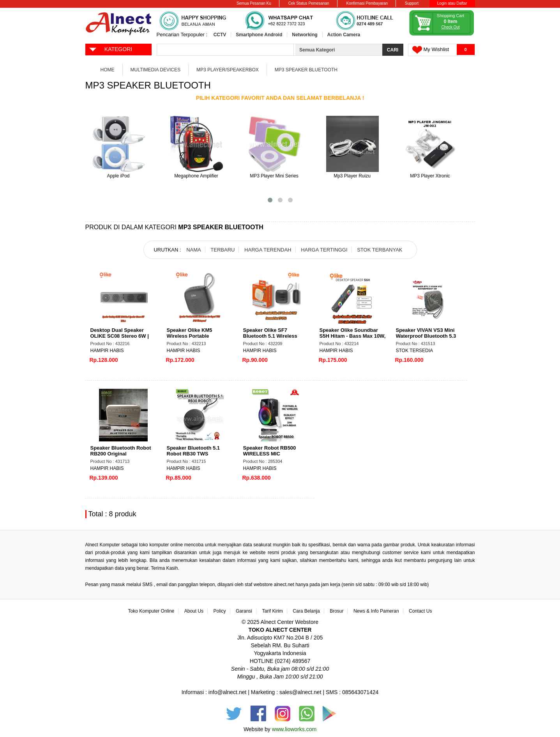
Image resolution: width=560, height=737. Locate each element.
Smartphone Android (259, 35)
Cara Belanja (306, 611)
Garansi (244, 611)
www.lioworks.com (294, 729)
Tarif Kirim (273, 611)
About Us (194, 611)
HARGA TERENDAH (268, 250)
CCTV (220, 35)
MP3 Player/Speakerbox (228, 70)
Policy (220, 611)
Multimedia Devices (155, 70)
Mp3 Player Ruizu (352, 176)
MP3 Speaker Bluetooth (306, 70)
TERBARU (223, 250)
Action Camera (344, 35)
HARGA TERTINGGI (324, 250)
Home (108, 70)
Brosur (337, 611)
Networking (305, 35)
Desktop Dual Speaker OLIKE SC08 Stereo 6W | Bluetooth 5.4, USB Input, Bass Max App (121, 339)
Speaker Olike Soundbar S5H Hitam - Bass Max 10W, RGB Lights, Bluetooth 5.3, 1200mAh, (353, 339)
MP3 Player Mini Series (274, 176)
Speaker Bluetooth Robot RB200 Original (121, 451)
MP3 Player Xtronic (430, 176)
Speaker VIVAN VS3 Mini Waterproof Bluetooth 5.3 (426, 333)
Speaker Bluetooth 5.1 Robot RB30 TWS (193, 451)
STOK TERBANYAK (380, 250)
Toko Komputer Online (151, 611)
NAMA (194, 250)
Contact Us (420, 611)
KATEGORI (110, 49)
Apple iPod (118, 176)
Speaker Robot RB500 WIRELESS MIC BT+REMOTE (270, 454)
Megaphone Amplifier (196, 176)
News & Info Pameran (376, 611)
